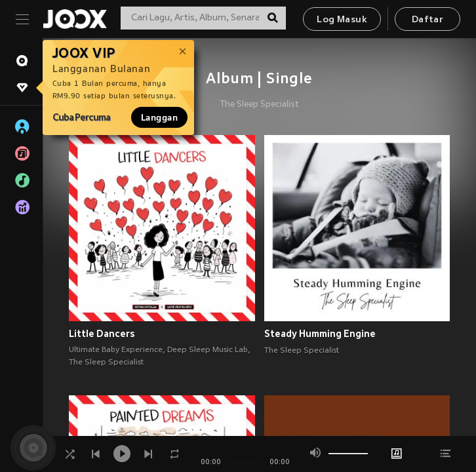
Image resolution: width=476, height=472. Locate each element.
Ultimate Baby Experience (116, 350)
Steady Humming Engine (320, 334)
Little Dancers (102, 334)
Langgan (159, 117)
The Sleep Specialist (260, 105)
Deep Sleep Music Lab (208, 350)
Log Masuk (342, 20)
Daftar (427, 20)
